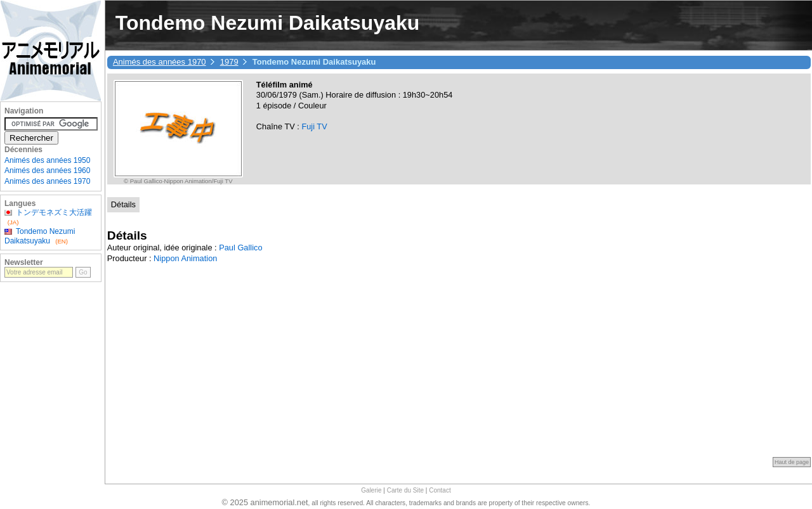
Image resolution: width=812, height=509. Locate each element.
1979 (229, 62)
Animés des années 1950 (47, 160)
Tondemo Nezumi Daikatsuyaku (40, 236)
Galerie (371, 490)
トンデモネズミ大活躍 (54, 212)
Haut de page (792, 462)
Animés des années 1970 (160, 62)
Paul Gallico (240, 248)
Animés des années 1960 (47, 171)
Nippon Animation (185, 258)
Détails (123, 204)
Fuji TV (314, 126)
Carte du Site (405, 490)
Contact (440, 490)
